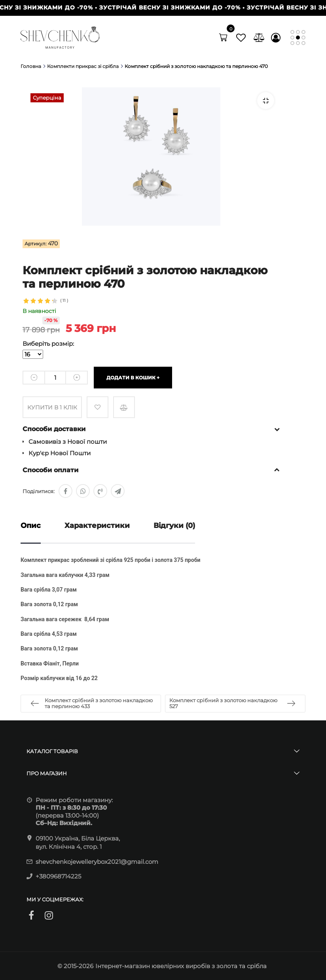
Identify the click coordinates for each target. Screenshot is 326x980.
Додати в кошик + (133, 378)
